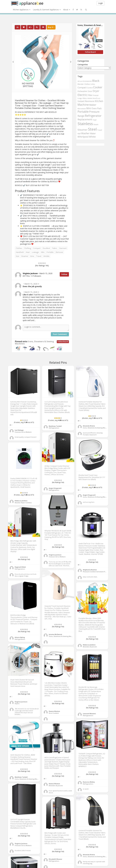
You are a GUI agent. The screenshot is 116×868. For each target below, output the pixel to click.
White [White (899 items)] (92, 137)
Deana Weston (54, 711)
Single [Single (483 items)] (95, 120)
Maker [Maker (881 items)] (93, 105)
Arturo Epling (20, 637)
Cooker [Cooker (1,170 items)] (98, 87)
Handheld (20, 252)
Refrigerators (54, 428)
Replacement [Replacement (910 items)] (85, 119)
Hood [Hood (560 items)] (95, 98)
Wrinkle (46, 256)
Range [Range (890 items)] (81, 116)
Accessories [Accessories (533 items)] (87, 81)
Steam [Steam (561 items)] (96, 125)
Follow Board (63, 342)
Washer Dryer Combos (23, 503)
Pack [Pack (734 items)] (99, 108)
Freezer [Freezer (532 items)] (96, 95)
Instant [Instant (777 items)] (81, 101)
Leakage (35, 252)
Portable (50, 252)
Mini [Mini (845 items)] (89, 108)
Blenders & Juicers (90, 647)
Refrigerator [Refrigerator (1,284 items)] (93, 116)
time (32, 256)
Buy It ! (51, 27)
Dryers (17, 704)
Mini (43, 252)
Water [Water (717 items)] (93, 133)
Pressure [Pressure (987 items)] (94, 112)
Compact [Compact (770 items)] (82, 88)
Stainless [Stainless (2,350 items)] (85, 124)
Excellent (46, 248)
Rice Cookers (54, 713)
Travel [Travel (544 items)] (100, 130)
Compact (37, 248)
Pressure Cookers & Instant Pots (95, 572)
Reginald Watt (20, 567)
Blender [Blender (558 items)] (81, 84)
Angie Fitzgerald (55, 488)
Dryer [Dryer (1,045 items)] (96, 91)
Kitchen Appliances (22, 10)
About (67, 10)
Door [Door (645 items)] (90, 91)
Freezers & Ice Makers (23, 432)
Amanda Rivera (89, 426)
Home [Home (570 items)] (90, 98)
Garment (63, 248)
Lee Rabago (19, 430)
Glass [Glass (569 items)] (85, 98)
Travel (39, 256)
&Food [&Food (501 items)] (80, 81)
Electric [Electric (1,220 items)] (82, 95)
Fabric (55, 248)
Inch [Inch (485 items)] (99, 98)
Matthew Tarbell (55, 426)
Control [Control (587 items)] (90, 88)
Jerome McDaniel (55, 634)
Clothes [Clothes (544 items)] (87, 84)
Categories (83, 64)
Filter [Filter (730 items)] (90, 95)
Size (17, 256)
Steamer (25, 256)
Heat (28, 252)
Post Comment (60, 334)
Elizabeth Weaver (55, 859)
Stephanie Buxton (90, 570)
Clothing (28, 248)
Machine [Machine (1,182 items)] (83, 105)
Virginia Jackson (55, 555)
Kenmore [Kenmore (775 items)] (90, 101)
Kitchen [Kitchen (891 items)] (99, 101)
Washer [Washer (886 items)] (85, 133)
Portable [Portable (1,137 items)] (83, 112)
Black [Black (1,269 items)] (96, 81)
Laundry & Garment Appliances (47, 10)
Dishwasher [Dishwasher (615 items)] (82, 91)
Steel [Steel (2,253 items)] (92, 129)
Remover (59, 252)
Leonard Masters (89, 714)
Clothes (19, 248)
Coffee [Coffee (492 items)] (93, 84)
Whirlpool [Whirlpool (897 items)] (83, 137)
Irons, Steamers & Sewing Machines (34, 343)
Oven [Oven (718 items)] (94, 108)
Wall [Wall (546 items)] (79, 134)
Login (101, 3)
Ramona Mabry (89, 782)
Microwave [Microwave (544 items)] (82, 109)
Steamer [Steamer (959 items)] (83, 130)
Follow (64, 274)
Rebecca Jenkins (21, 501)
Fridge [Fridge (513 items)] (80, 98)
